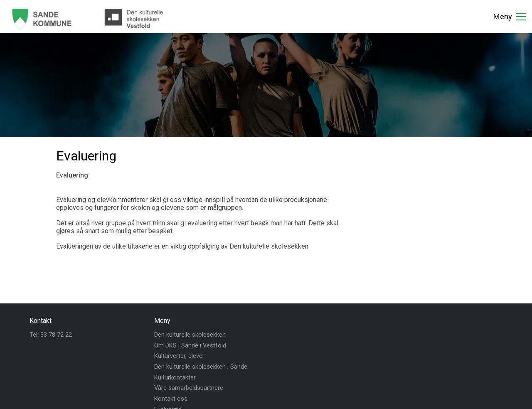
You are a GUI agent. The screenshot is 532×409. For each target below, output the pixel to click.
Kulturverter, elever (179, 356)
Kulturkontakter (175, 377)
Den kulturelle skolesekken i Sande (201, 367)
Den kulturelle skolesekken (190, 335)
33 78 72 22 (56, 335)
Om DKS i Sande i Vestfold (190, 345)
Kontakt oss (171, 399)
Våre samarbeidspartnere (189, 388)
